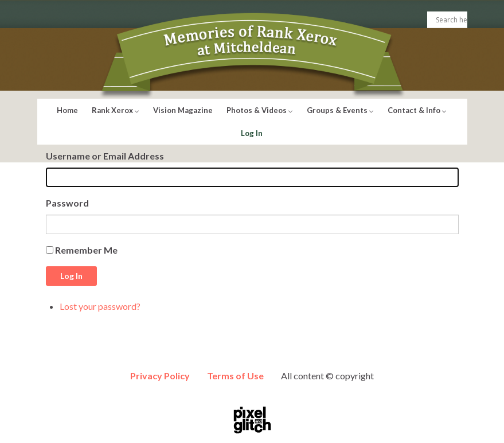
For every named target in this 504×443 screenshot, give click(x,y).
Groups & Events (340, 110)
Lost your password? (100, 306)
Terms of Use (235, 376)
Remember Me (86, 250)
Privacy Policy (160, 376)
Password (67, 203)
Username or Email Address (105, 156)
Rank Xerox (116, 110)
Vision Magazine (183, 110)
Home (67, 110)
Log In (252, 133)
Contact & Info (417, 110)
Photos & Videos (260, 110)
